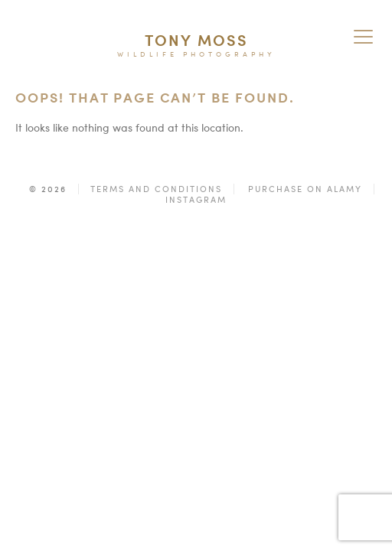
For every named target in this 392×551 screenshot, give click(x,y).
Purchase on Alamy (305, 189)
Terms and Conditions (156, 189)
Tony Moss (196, 40)
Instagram (196, 200)
